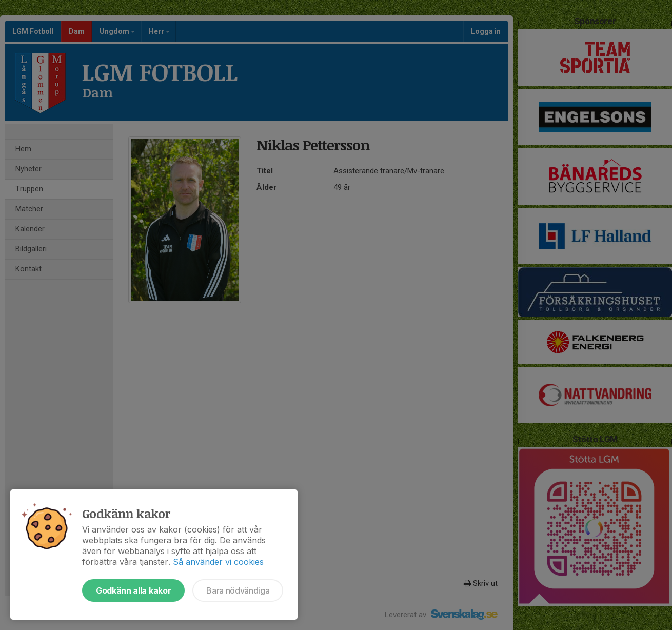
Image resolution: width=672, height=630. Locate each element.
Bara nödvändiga (238, 590)
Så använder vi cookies (218, 562)
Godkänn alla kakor (133, 590)
